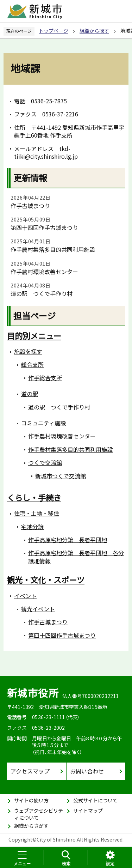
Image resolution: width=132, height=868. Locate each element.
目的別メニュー (34, 335)
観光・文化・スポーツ (46, 579)
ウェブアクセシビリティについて (39, 814)
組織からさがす (31, 826)
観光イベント (38, 609)
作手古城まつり (30, 206)
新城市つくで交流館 (61, 476)
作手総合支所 (45, 378)
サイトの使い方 (31, 800)
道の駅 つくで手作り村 (42, 293)
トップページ (54, 31)
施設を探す (28, 351)
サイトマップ (88, 811)
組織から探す (94, 31)
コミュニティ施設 (43, 423)
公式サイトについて (95, 800)
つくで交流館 (45, 462)
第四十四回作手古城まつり (44, 227)
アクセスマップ (30, 771)
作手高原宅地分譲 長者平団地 (68, 540)
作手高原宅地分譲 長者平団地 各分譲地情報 (76, 557)
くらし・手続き (34, 497)
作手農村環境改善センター (44, 272)
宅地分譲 (32, 527)
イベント (25, 596)
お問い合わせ (87, 771)
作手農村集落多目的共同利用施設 (53, 249)
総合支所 (32, 364)
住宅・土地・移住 (37, 513)
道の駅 (30, 394)
